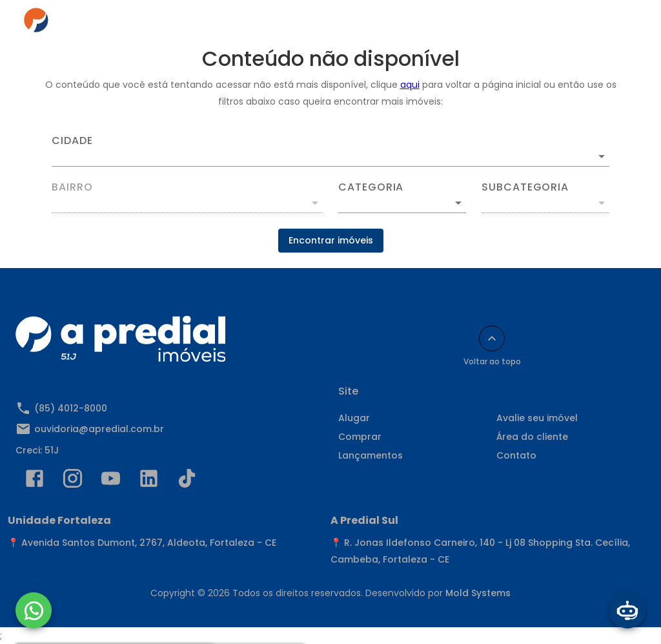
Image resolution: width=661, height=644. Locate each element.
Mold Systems (478, 593)
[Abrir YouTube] (111, 481)
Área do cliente (532, 437)
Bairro (72, 187)
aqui (410, 85)
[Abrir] (602, 156)
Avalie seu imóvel (537, 418)
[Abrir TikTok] (187, 481)
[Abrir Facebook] (35, 481)
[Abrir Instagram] (73, 481)
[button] (402, 203)
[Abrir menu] (618, 23)
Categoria (371, 187)
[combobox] (330, 151)
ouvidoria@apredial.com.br (99, 429)
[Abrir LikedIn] (149, 481)
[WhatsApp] (34, 610)
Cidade (72, 141)
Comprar (360, 437)
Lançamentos (371, 455)
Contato (516, 455)
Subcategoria (525, 187)
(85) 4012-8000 (71, 408)
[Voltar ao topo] (492, 338)
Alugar (354, 418)
